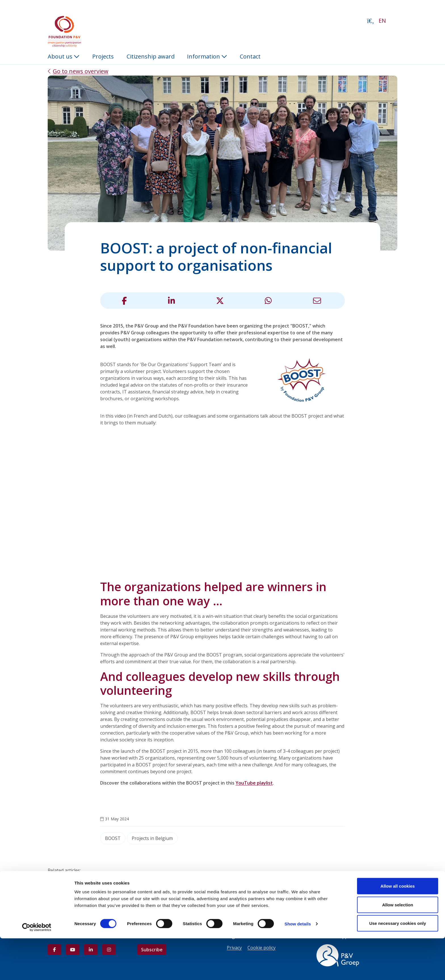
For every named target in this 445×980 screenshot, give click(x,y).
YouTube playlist (254, 783)
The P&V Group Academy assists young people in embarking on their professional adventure (152, 877)
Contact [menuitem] (250, 56)
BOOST (113, 838)
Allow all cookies (398, 928)
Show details (298, 965)
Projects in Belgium (152, 838)
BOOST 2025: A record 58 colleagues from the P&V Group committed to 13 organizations (147, 884)
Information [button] (207, 56)
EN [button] (382, 21)
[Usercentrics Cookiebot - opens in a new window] (37, 969)
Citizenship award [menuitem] (151, 56)
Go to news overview (81, 71)
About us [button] (64, 56)
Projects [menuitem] (103, 56)
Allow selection (397, 946)
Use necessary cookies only (398, 965)
